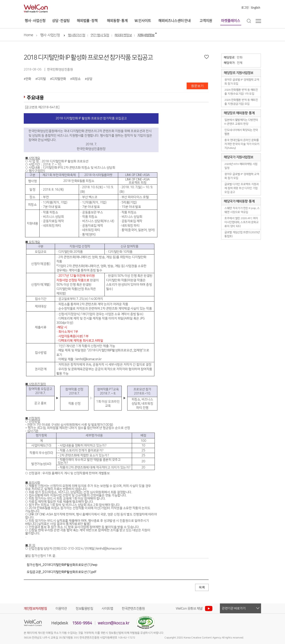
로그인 (245, 7)
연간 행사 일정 (100, 35)
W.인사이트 (143, 20)
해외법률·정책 (87, 20)
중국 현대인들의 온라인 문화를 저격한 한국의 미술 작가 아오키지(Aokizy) (242, 144)
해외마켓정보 (123, 35)
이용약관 (61, 609)
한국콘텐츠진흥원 (133, 609)
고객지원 (206, 20)
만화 (28, 79)
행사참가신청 (76, 35)
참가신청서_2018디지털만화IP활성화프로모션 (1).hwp (62, 565)
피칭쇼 (76, 79)
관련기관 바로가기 (234, 608)
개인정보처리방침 (35, 609)
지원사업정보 (146, 35)
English (256, 7)
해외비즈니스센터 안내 (174, 20)
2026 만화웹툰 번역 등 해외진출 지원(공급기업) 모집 (241, 102)
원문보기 (197, 86)
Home (28, 35)
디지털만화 (59, 79)
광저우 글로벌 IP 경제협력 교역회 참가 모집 (242, 82)
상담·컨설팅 (61, 20)
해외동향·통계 (117, 20)
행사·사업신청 (35, 20)
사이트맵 (107, 609)
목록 (202, 587)
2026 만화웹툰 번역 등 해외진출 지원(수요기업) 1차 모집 (241, 92)
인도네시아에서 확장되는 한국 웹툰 (241, 132)
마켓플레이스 (231, 20)
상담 (89, 79)
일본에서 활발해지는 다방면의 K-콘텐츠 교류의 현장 (241, 122)
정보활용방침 (84, 609)
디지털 (42, 79)
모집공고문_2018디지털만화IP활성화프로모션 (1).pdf (61, 572)
